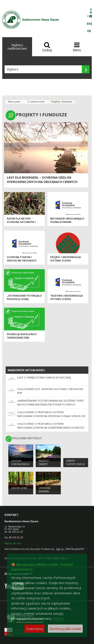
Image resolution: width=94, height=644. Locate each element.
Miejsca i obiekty (44, 462)
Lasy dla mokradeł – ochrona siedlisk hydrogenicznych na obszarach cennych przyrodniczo (42, 182)
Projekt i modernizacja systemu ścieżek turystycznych (66, 260)
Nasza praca (14, 102)
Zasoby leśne (19, 488)
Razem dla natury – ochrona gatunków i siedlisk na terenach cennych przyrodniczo (22, 224)
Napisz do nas (13, 543)
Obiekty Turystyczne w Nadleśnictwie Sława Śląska (75, 466)
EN (89, 24)
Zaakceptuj (34, 629)
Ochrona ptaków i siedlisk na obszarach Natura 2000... (22, 260)
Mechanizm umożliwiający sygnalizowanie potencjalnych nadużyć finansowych (67, 224)
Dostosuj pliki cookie (65, 629)
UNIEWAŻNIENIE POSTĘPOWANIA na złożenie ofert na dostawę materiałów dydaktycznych (51, 402)
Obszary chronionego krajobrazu (20, 464)
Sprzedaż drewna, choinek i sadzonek (45, 493)
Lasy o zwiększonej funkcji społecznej (44, 377)
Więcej (58, 618)
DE (89, 31)
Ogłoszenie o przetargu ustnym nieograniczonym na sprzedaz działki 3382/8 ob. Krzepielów (52, 416)
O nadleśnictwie (36, 102)
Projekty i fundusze (62, 102)
